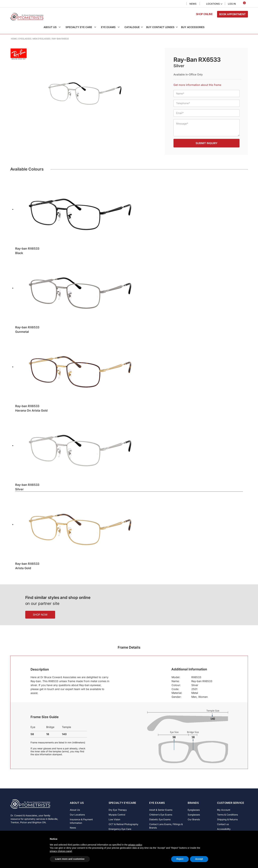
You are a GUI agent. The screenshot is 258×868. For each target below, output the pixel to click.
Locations (213, 4)
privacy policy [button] (135, 845)
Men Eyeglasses (42, 39)
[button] (54, 27)
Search (181, 4)
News (193, 4)
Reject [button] (180, 859)
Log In (232, 4)
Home (14, 39)
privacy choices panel (61, 851)
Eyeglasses (25, 39)
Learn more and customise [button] (70, 859)
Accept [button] (199, 859)
